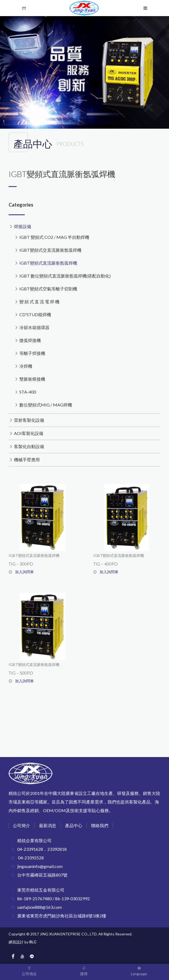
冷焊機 (26, 366)
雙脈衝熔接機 (32, 379)
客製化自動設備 (29, 446)
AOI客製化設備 (29, 433)
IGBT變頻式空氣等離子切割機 (48, 289)
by (26, 942)
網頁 (12, 942)
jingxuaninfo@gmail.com (40, 866)
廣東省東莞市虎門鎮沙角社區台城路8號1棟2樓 (62, 916)
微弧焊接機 (30, 340)
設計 (20, 942)
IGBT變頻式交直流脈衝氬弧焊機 (50, 250)
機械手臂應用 (27, 460)
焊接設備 (23, 226)
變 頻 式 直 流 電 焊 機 (39, 302)
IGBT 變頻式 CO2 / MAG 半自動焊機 (54, 237)
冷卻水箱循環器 (34, 327)
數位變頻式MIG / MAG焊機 (46, 405)
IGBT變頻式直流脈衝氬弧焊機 (48, 263)
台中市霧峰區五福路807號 (42, 875)
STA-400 (28, 392)
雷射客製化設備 (29, 420)
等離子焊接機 (32, 353)
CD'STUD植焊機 (35, 314)
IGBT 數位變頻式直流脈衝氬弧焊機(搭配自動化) (65, 276)
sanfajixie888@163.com (39, 907)
